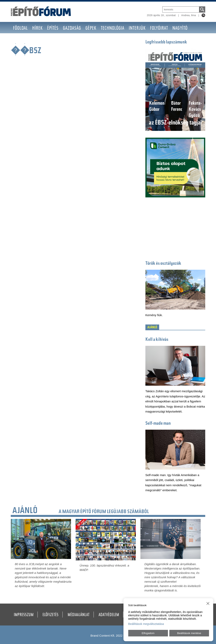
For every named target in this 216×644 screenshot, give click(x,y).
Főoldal (20, 29)
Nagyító (180, 29)
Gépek (91, 29)
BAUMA (19, 40)
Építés (53, 29)
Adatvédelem (109, 615)
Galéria (37, 40)
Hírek (37, 29)
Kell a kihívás (157, 340)
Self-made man (158, 424)
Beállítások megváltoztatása (146, 624)
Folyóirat (159, 29)
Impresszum (24, 615)
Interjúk (137, 29)
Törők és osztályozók (163, 264)
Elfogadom (148, 633)
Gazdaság (72, 29)
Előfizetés (50, 615)
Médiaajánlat (79, 615)
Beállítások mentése (189, 633)
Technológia (112, 29)
